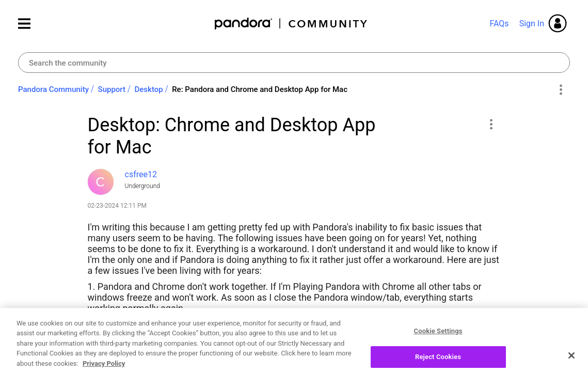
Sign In (532, 24)
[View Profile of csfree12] (141, 174)
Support (112, 89)
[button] (491, 124)
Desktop (149, 89)
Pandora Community (291, 24)
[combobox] (294, 63)
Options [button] (560, 90)
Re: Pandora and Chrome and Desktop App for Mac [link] (260, 89)
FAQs (499, 24)
